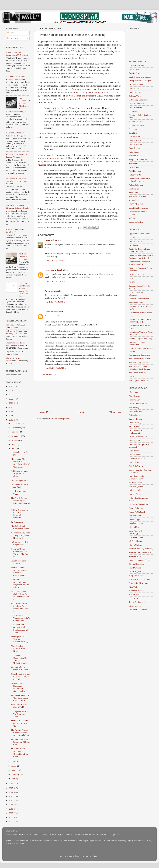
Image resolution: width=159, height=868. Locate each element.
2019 (11, 411)
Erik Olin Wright (136, 466)
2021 (11, 403)
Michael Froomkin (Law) (140, 552)
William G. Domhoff (138, 610)
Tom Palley (134, 200)
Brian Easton (134, 427)
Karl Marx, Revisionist (15, 77)
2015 (11, 788)
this (84, 58)
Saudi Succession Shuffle (18, 562)
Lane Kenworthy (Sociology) (136, 532)
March (15, 770)
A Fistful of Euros (137, 66)
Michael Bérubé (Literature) (141, 549)
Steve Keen (134, 594)
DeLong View (135, 96)
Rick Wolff (134, 587)
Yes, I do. (10, 325)
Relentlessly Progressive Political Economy (139, 180)
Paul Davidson (135, 568)
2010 (11, 809)
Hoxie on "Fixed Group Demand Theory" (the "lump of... (21, 553)
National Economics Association (138, 343)
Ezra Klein (133, 133)
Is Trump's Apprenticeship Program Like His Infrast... (20, 583)
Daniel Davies (135, 92)
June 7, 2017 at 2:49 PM (55, 260)
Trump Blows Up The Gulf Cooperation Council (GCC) (20, 698)
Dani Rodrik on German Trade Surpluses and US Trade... (20, 629)
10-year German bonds (77, 96)
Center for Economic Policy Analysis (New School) (141, 257)
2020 (11, 407)
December (16, 423)
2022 (11, 399)
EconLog (133, 111)
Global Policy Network (139, 299)
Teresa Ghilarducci (137, 602)
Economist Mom (136, 121)
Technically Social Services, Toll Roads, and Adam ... (20, 607)
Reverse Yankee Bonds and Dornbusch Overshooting (18, 687)
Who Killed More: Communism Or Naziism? (17, 54)
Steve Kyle (134, 598)
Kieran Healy (135, 527)
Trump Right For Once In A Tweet (19, 668)
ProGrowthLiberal (53, 270)
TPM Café (133, 193)
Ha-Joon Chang (135, 483)
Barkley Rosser (135, 419)
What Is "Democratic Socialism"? (15, 231)
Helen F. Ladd (135, 490)
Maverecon (134, 163)
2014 (11, 792)
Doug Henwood (136, 107)
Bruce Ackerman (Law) (139, 437)
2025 (11, 386)
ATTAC (132, 238)
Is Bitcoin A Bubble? (15, 133)
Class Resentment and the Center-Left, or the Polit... (20, 677)
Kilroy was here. (13, 358)
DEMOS (133, 278)
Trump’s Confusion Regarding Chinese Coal (20, 742)
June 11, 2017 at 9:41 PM (56, 368)
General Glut (134, 137)
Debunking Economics (139, 100)
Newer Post (44, 412)
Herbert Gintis (135, 494)
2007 (11, 821)
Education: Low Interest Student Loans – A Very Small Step (24, 290)
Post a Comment (49, 374)
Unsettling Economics (138, 208)
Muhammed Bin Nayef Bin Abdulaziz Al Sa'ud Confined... (20, 463)
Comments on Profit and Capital (20, 486)
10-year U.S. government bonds (88, 93)
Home (80, 412)
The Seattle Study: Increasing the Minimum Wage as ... (20, 502)
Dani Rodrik (134, 88)
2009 (11, 813)
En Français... (17, 522)
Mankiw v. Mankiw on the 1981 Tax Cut (19, 723)
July (14, 444)
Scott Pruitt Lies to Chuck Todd (19, 706)
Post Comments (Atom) (59, 419)
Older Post (115, 412)
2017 (11, 420)
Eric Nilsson (134, 462)
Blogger (95, 856)
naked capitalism (136, 222)
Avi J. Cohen (134, 415)
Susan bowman (52, 312)
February (16, 774)
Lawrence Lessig (136, 537)
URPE (132, 377)
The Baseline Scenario (138, 196)
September (16, 436)
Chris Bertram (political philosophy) (139, 446)
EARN (132, 282)
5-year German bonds (51, 161)
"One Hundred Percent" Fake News (18, 648)
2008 (11, 817)
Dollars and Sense (137, 104)
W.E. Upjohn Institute (138, 380)
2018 (11, 416)
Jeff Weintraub (135, 516)
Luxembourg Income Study (141, 338)
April (14, 766)
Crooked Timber (136, 84)
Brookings (133, 245)
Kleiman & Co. (135, 156)
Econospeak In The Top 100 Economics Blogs (20, 639)
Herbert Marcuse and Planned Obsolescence (24, 103)
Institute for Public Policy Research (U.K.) (140, 320)
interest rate (55, 158)
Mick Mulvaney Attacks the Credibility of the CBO (20, 753)
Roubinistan (134, 189)
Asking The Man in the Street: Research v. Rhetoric (19, 514)
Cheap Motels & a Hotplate (141, 81)
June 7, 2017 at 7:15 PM (55, 281)
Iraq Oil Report (135, 144)
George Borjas (135, 141)
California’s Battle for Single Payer (20, 543)
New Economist (136, 167)
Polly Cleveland (136, 575)
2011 (11, 805)
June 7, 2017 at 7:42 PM (55, 302)
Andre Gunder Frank (138, 404)
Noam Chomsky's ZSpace (140, 560)
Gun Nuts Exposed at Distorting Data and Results (17, 207)
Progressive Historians (138, 583)
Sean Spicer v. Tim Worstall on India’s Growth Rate (20, 618)
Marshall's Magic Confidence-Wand (20, 527)
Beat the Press (135, 73)
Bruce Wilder (51, 240)
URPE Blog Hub (136, 204)
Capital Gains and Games (140, 77)
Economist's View (137, 125)
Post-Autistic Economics (139, 355)
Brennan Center (136, 241)
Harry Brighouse (136, 486)
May (14, 762)
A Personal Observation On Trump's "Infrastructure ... (19, 659)
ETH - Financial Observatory (136, 294)
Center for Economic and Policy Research (140, 250)
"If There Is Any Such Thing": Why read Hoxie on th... (20, 535)
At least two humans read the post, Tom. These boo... (17, 332)
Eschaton (133, 129)
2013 (11, 796)
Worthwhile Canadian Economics (138, 213)
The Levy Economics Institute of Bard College (139, 368)
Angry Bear (134, 69)
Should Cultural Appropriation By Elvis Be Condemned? (20, 572)
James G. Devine (136, 508)
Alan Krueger (135, 396)
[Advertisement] (79, 396)
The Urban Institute (137, 373)
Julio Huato (134, 152)
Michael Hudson (136, 556)
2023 (11, 395)
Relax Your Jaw (136, 175)
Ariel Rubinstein (136, 411)
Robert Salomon (136, 185)
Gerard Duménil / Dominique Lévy (136, 477)
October (15, 432)
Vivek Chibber (135, 606)
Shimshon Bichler (137, 591)
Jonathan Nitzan (136, 523)
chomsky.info (135, 441)
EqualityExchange (137, 458)
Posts (11, 33)
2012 (11, 800)
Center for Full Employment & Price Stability (141, 263)
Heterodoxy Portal (137, 302)
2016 (11, 784)
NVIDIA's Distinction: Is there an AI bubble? (16, 156)
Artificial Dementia (23, 255)
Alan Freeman (135, 392)
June (14, 449)
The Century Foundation (139, 359)
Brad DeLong (135, 423)
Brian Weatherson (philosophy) (137, 432)
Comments (13, 38)
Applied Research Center (140, 234)
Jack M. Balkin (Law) (138, 504)
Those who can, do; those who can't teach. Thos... (17, 344)
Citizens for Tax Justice (139, 274)
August (15, 440)
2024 (11, 391)
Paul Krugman (135, 171)
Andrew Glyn (135, 407)
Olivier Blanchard (137, 564)
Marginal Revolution (138, 159)
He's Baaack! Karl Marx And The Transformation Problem (16, 181)
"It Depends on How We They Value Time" (20, 714)
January (15, 778)
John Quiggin (135, 148)
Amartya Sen (134, 400)
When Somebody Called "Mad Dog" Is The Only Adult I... (20, 595)
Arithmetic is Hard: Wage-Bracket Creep (19, 473)
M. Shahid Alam (136, 541)
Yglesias (133, 218)
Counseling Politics (19, 480)
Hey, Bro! (10, 352)
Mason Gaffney (135, 545)
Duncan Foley (135, 455)
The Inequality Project (138, 363)
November (16, 428)
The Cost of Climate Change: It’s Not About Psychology (20, 733)
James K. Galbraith (137, 512)
